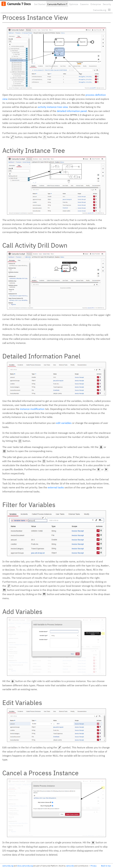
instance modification (32, 409)
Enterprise (96, 4)
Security (107, 4)
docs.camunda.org (25, 866)
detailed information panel (72, 111)
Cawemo (84, 4)
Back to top (106, 866)
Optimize (74, 4)
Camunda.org (100, 10)
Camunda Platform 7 (57, 4)
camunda (70, 866)
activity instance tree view (53, 107)
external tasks (56, 487)
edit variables (64, 423)
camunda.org (8, 866)
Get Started (40, 4)
